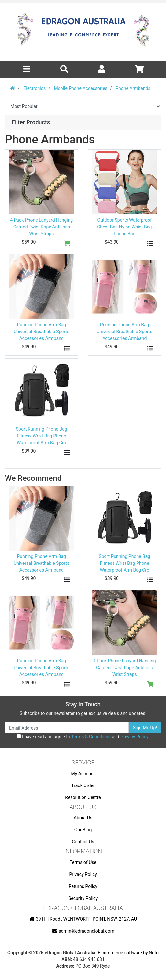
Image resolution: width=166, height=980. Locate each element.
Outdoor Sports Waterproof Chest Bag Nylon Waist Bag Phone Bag (124, 227)
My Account (83, 774)
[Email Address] (67, 728)
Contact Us (83, 842)
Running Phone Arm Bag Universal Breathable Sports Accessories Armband (41, 332)
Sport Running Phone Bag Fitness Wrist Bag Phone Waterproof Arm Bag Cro (42, 436)
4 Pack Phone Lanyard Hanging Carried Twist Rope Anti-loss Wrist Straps (41, 227)
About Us (83, 818)
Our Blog (83, 830)
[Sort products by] (83, 106)
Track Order (83, 785)
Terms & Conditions (91, 737)
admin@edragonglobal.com (83, 931)
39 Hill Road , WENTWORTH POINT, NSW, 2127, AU (83, 919)
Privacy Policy (134, 737)
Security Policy (83, 898)
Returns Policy (83, 886)
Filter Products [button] (31, 122)
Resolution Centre (83, 797)
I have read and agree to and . (83, 737)
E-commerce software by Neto (128, 953)
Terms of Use (83, 862)
